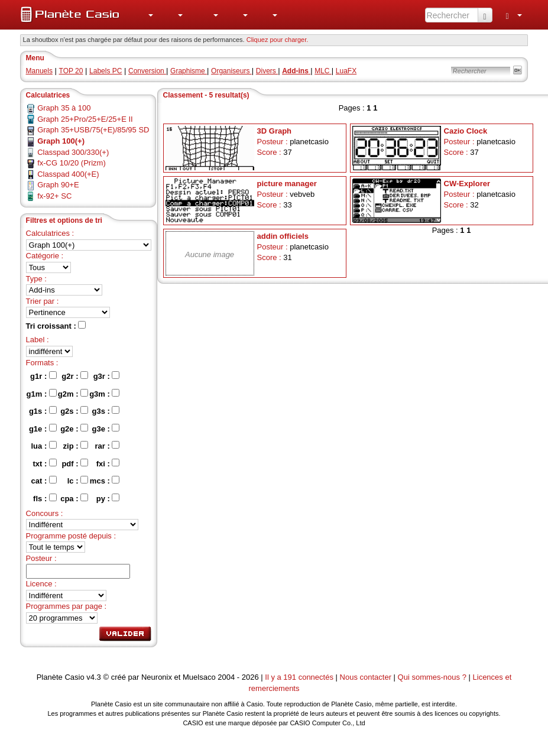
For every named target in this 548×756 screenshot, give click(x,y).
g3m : (104, 394)
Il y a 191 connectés (300, 677)
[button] (145, 15)
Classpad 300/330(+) (73, 152)
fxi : (108, 463)
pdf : (75, 463)
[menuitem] (145, 15)
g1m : (42, 394)
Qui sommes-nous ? (432, 677)
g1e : (43, 429)
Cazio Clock (466, 131)
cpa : (74, 498)
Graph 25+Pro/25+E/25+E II (85, 119)
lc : (78, 481)
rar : (108, 446)
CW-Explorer (467, 184)
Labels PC (106, 71)
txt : (44, 463)
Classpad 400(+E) (68, 174)
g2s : (74, 411)
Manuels (39, 71)
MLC (323, 71)
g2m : (73, 394)
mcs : (105, 481)
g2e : (74, 429)
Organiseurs (231, 71)
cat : (44, 481)
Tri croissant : (56, 326)
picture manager (287, 184)
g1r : (43, 376)
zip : (76, 446)
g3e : (106, 429)
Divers (267, 71)
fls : (45, 498)
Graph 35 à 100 (64, 108)
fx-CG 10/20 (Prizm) (72, 163)
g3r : (107, 376)
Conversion (147, 71)
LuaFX (346, 71)
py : (108, 498)
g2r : (75, 376)
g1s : (43, 411)
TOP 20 (71, 71)
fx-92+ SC (54, 196)
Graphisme (189, 71)
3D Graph (275, 131)
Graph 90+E (58, 185)
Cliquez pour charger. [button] (278, 40)
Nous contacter (366, 677)
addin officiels (283, 236)
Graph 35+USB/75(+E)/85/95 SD (93, 130)
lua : (44, 446)
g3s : (106, 411)
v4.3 (94, 677)
